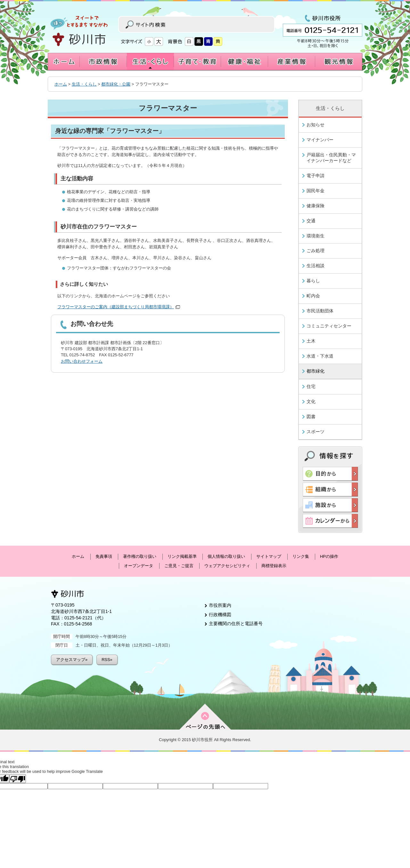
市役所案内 (220, 605)
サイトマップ (269, 556)
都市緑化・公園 (116, 84)
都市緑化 (316, 371)
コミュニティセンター (329, 326)
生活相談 (316, 266)
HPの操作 (329, 556)
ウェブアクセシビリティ (227, 566)
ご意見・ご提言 (179, 566)
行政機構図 (220, 615)
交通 (311, 221)
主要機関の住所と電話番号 (236, 624)
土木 (311, 341)
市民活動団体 (320, 311)
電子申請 (316, 176)
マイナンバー (320, 140)
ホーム (61, 84)
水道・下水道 (320, 356)
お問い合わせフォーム (82, 361)
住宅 (311, 386)
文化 (311, 401)
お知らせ (316, 125)
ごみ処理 (316, 251)
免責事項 (104, 556)
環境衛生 (316, 236)
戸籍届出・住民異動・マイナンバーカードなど (331, 158)
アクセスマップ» (72, 660)
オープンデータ (139, 566)
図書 (311, 417)
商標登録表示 (274, 566)
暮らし (313, 281)
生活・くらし (84, 84)
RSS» (107, 660)
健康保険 (316, 206)
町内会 (313, 296)
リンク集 (301, 556)
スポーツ (316, 432)
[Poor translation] (18, 779)
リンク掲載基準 (182, 556)
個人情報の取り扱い (226, 556)
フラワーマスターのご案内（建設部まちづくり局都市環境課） (119, 307)
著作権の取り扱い (140, 556)
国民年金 (316, 191)
